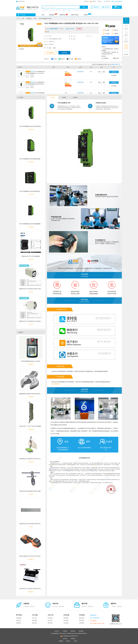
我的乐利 (86, 1)
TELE (35, 18)
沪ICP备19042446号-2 (82, 633)
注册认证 (19, 620)
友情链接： (61, 641)
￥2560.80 (31, 429)
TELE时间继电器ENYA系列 (45, 18)
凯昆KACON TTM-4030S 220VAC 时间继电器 (32, 289)
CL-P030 (76, 10)
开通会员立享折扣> (70, 29)
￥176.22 (31, 494)
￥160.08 (31, 259)
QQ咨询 (117, 58)
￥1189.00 (31, 162)
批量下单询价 (75, 15)
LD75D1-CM (70, 10)
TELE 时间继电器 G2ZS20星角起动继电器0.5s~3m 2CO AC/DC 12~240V (39, 159)
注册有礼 (94, 1)
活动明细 (82, 623)
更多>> (76, 641)
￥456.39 (31, 397)
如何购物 (19, 618)
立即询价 (64, 53)
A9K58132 (52, 10)
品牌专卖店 (63, 15)
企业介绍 (57, 631)
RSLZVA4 (82, 10)
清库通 (86, 15)
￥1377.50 (31, 194)
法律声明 (65, 631)
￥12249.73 (31, 559)
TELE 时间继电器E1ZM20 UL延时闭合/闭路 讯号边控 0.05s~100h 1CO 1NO (40, 126)
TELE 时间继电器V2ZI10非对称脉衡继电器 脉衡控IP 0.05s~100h (37, 224)
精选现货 (52, 15)
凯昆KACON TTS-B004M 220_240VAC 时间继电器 (33, 321)
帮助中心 (100, 1)
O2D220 (64, 10)
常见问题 (66, 623)
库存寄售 (50, 623)
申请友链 (73, 639)
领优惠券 (79, 29)
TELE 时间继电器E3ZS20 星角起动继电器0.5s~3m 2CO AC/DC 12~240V (35, 73)
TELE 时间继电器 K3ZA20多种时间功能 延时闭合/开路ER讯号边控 (38, 191)
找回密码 (66, 618)
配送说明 (82, 618)
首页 (43, 15)
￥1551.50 (31, 130)
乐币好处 (50, 618)
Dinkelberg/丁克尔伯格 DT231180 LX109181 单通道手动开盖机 (37, 459)
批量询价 (19, 623)
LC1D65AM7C (45, 10)
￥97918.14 (31, 592)
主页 (23, 18)
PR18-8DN (58, 10)
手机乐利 (108, 1)
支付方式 (34, 618)
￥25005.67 (31, 364)
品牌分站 (68, 641)
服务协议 (73, 631)
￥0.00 (31, 527)
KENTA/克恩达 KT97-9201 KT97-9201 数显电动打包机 (34, 556)
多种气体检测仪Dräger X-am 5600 (31, 361)
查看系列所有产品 (116, 64)
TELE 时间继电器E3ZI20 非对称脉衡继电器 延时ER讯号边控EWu (35, 84)
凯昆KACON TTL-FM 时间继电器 (31, 256)
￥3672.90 (31, 462)
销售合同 (34, 623)
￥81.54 (31, 292)
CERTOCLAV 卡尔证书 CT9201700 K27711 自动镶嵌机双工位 (36, 589)
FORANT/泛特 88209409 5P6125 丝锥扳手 (31, 491)
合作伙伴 (65, 639)
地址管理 (66, 620)
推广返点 (50, 620)
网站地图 (81, 631)
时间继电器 (29, 18)
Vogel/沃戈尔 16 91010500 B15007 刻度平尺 (32, 524)
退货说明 (82, 620)
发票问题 (34, 620)
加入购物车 (50, 53)
